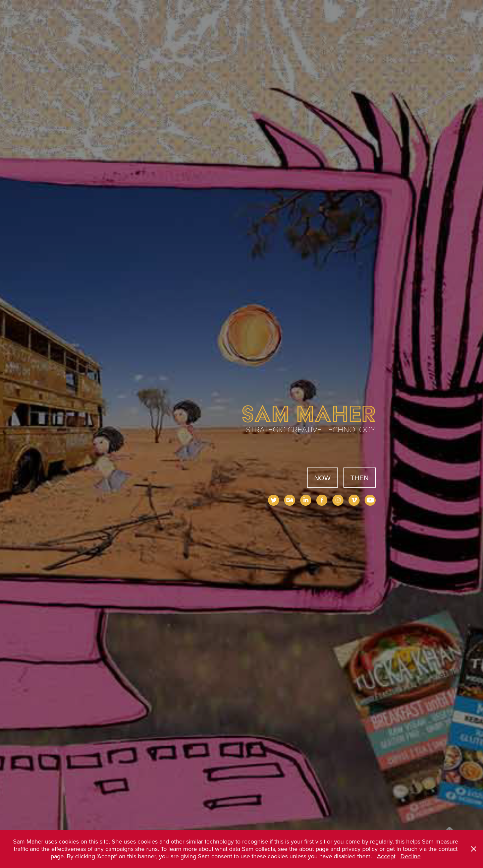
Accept (386, 856)
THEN (360, 478)
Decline (411, 856)
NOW (323, 478)
